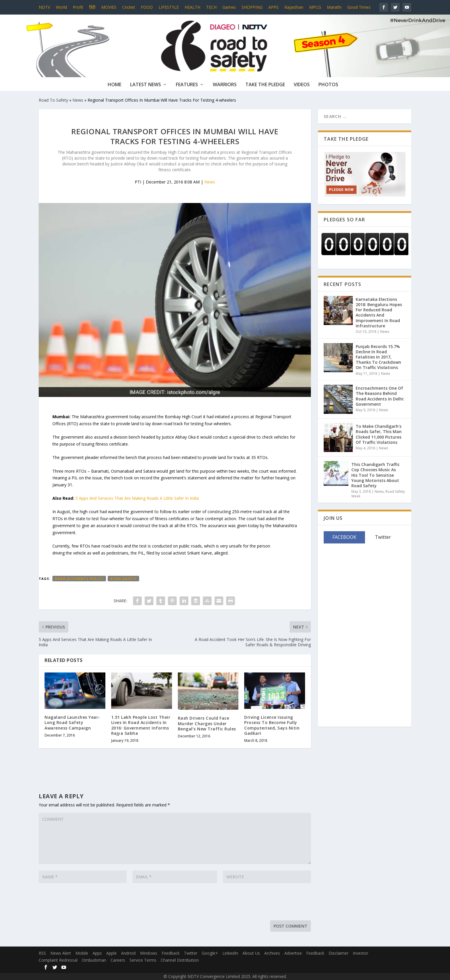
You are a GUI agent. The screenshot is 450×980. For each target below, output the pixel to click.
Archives (272, 953)
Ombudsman (94, 960)
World (61, 7)
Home (115, 85)
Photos (328, 85)
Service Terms (143, 960)
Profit (78, 7)
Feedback (171, 953)
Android (128, 953)
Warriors (225, 85)
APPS (273, 7)
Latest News (146, 85)
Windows (149, 953)
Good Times (359, 7)
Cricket (129, 7)
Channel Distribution (180, 960)
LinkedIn (230, 953)
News (78, 100)
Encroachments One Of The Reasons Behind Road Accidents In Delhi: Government (380, 396)
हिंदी (92, 7)
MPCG (315, 7)
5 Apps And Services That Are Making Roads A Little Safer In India (137, 498)
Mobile (82, 953)
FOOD (147, 7)
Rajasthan (294, 7)
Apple (111, 953)
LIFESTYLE (169, 7)
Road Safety (123, 579)
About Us (251, 953)
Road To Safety (53, 100)
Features (187, 85)
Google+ (210, 953)
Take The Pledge (265, 85)
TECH (211, 7)
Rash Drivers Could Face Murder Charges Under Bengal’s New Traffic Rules (207, 723)
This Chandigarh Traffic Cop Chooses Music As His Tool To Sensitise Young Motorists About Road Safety (375, 475)
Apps (97, 953)
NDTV (44, 7)
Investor (360, 953)
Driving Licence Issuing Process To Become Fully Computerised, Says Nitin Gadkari (272, 725)
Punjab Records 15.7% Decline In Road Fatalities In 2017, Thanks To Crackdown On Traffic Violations (378, 357)
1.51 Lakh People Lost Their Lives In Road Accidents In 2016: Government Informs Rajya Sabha (141, 725)
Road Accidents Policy (79, 579)
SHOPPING (252, 7)
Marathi (334, 7)
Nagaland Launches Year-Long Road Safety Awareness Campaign (72, 722)
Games (229, 7)
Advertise (293, 953)
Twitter (191, 953)
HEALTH (192, 7)
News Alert (61, 953)
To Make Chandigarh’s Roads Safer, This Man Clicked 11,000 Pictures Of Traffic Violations (379, 434)
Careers (118, 960)
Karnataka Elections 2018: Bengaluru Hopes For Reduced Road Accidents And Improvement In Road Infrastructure (379, 312)
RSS (42, 953)
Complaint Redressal (58, 960)
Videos (302, 85)
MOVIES (109, 7)
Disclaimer (339, 953)
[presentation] (83, 903)
